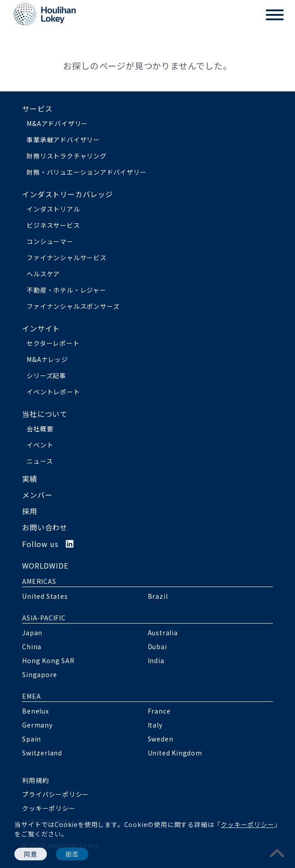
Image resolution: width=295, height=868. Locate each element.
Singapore (39, 674)
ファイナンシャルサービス (67, 258)
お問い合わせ (45, 527)
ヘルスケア (43, 274)
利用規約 (35, 780)
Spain (32, 739)
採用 (30, 511)
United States (45, 596)
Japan (32, 633)
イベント (40, 445)
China (32, 646)
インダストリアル (53, 209)
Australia (163, 633)
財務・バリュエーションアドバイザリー (86, 172)
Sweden (161, 739)
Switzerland (42, 753)
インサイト (41, 328)
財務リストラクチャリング (67, 156)
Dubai (157, 646)
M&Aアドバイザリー (57, 123)
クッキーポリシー (247, 824)
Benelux (36, 711)
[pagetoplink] (277, 852)
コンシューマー (50, 241)
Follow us (48, 544)
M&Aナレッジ (47, 359)
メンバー (37, 495)
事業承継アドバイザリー (63, 140)
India (156, 660)
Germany (37, 725)
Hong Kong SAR (48, 660)
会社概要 (40, 429)
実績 (30, 479)
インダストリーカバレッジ (68, 194)
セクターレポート (53, 343)
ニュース (40, 461)
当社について (45, 414)
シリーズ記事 (46, 375)
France (159, 711)
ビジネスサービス (53, 225)
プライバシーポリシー (55, 794)
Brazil (158, 596)
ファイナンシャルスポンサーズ (73, 306)
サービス (37, 108)
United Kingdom (175, 753)
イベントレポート (53, 392)
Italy (155, 725)
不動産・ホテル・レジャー (66, 290)
